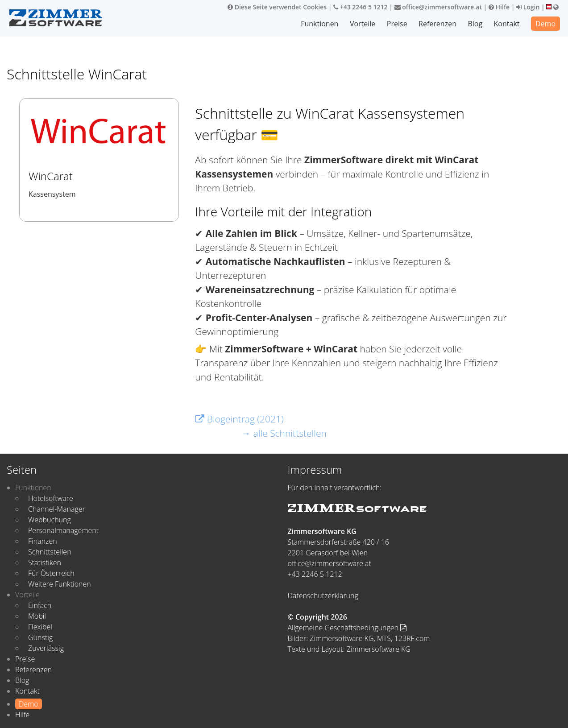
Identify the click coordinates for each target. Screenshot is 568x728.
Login (528, 7)
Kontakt (507, 24)
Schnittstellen (50, 552)
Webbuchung (50, 520)
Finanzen (43, 541)
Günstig (40, 637)
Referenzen (437, 24)
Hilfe (499, 7)
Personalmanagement (63, 530)
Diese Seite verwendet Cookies (277, 7)
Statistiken (45, 563)
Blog (475, 24)
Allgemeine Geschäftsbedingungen (347, 628)
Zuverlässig (46, 648)
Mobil (37, 616)
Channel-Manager (57, 509)
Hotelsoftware (51, 498)
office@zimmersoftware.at (438, 7)
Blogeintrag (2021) (239, 419)
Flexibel (40, 627)
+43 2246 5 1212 (361, 7)
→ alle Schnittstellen (284, 433)
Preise (397, 24)
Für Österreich (51, 573)
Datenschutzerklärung (323, 596)
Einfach (40, 605)
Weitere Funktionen (60, 584)
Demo (545, 24)
